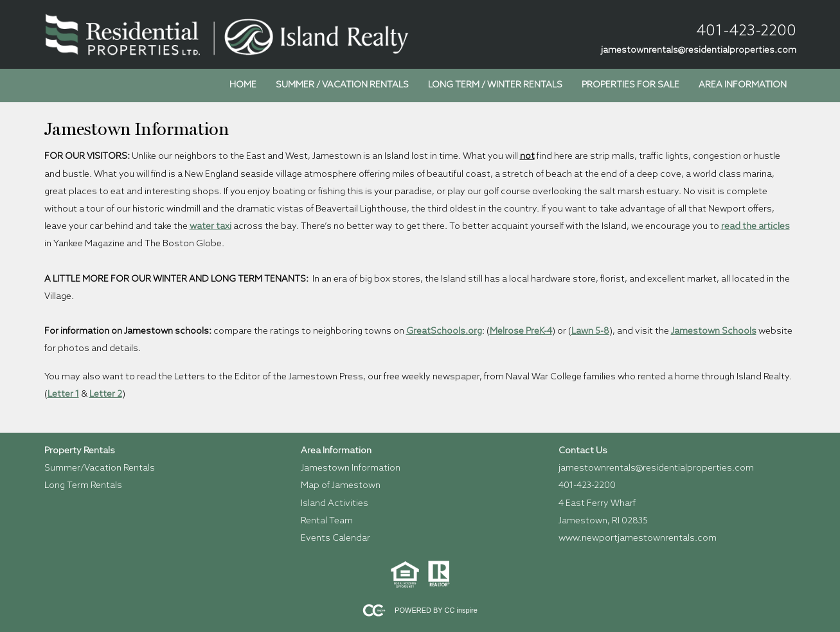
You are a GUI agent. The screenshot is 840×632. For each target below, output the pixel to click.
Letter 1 (63, 394)
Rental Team (327, 521)
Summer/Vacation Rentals (100, 468)
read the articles (755, 227)
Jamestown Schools (714, 331)
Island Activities (335, 504)
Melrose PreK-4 (521, 331)
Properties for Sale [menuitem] (630, 85)
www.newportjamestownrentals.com (638, 538)
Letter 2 (106, 394)
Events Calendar (335, 538)
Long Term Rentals (83, 486)
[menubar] (508, 86)
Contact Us (583, 451)
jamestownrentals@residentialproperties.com (699, 50)
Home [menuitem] (243, 85)
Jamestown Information (351, 468)
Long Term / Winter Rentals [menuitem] (495, 85)
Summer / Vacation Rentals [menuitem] (342, 85)
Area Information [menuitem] (743, 85)
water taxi (210, 227)
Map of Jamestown (341, 486)
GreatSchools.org (444, 331)
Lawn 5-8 (590, 331)
